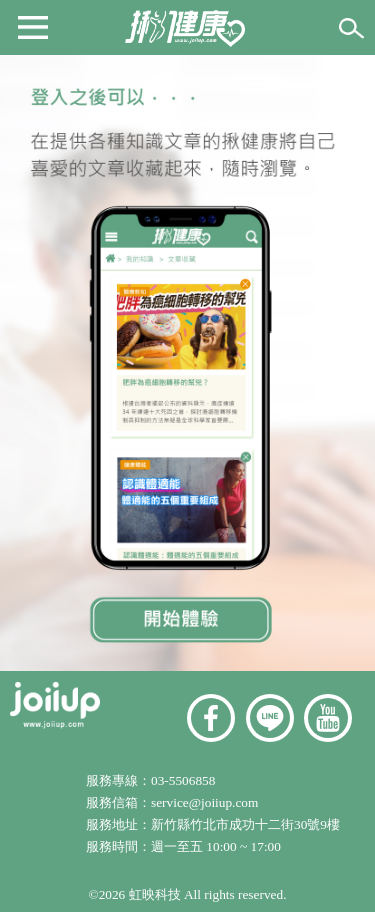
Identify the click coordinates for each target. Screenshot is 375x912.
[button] (33, 26)
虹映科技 (155, 894)
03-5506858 (183, 780)
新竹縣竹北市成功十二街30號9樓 (245, 824)
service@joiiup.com (206, 802)
